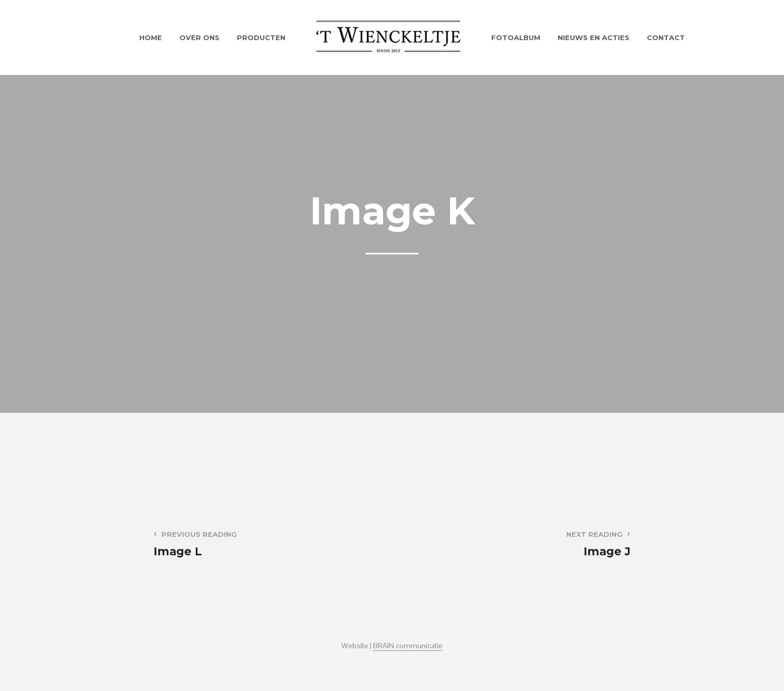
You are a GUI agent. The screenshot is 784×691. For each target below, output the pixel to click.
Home (151, 37)
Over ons (199, 37)
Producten (261, 37)
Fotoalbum (516, 37)
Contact (666, 37)
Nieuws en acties (594, 37)
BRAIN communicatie (408, 646)
